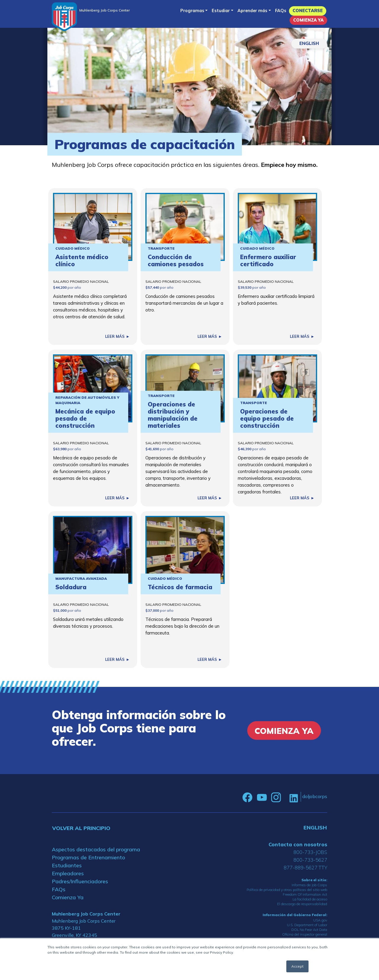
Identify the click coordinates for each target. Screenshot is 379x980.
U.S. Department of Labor (307, 925)
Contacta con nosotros (298, 844)
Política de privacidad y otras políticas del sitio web (287, 890)
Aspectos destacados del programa (96, 849)
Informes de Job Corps (309, 885)
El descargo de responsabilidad (302, 904)
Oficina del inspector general (305, 934)
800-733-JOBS (310, 852)
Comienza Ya (308, 20)
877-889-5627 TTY (305, 867)
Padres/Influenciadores (80, 881)
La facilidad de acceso (310, 899)
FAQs (281, 11)
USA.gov (320, 920)
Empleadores (68, 873)
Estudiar (221, 11)
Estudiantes (67, 865)
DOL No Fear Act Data (309, 930)
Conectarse (308, 11)
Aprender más (252, 11)
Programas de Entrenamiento (88, 857)
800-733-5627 (310, 860)
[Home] (64, 17)
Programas (192, 11)
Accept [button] (297, 966)
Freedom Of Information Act (305, 894)
